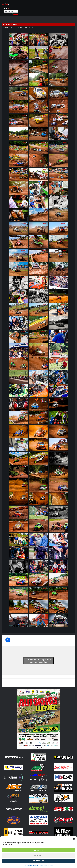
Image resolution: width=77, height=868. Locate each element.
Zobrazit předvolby (38, 861)
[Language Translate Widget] (11, 11)
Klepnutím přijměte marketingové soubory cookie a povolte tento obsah (38, 661)
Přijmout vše (39, 850)
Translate (14, 14)
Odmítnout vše (38, 856)
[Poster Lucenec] (38, 749)
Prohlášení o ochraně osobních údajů (43, 865)
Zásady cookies (27, 865)
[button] (74, 839)
